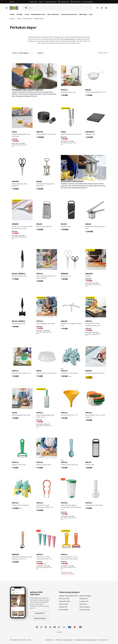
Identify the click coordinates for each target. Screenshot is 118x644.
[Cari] (61, 8)
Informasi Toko (77, 2)
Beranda (12, 19)
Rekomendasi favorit (38, 14)
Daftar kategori (64, 610)
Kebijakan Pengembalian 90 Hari (69, 596)
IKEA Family (83, 14)
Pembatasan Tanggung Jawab (64, 640)
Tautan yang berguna (69, 592)
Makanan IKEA (34, 2)
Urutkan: (20, 53)
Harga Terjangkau (85, 607)
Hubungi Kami (84, 599)
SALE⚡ (91, 14)
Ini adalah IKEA (84, 601)
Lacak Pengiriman (65, 2)
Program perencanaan (51, 2)
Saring (40, 53)
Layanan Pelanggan (85, 596)
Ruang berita (83, 604)
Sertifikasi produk (85, 610)
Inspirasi (41, 2)
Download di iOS (40, 613)
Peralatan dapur (27, 19)
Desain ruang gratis (88, 2)
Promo (27, 14)
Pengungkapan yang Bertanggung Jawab (86, 640)
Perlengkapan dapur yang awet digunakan (28, 90)
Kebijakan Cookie (103, 640)
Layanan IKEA (63, 607)
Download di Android (40, 618)
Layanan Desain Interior (69, 14)
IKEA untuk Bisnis (64, 599)
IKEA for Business (53, 14)
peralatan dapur (69, 39)
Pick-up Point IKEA (65, 601)
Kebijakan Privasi (50, 640)
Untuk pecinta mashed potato (72, 181)
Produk (19, 19)
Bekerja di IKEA (64, 604)
